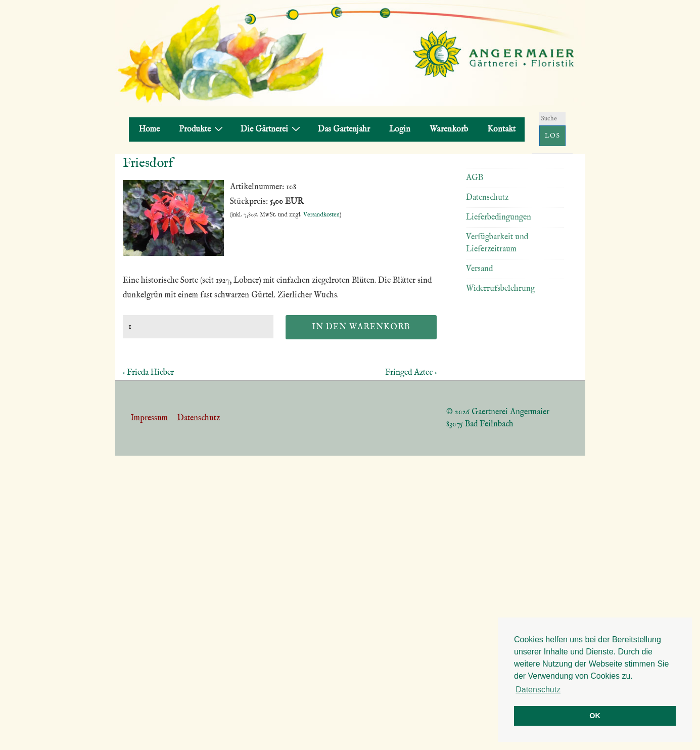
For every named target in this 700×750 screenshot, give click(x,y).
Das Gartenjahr (344, 129)
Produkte (202, 129)
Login (400, 129)
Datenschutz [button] (538, 690)
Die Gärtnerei (272, 129)
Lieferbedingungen (499, 217)
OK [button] (595, 716)
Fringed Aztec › (411, 373)
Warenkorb (449, 129)
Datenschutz (487, 198)
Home (149, 129)
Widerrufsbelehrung (500, 289)
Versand (479, 269)
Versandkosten (321, 215)
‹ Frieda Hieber (148, 373)
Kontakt (501, 129)
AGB (475, 178)
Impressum (149, 418)
